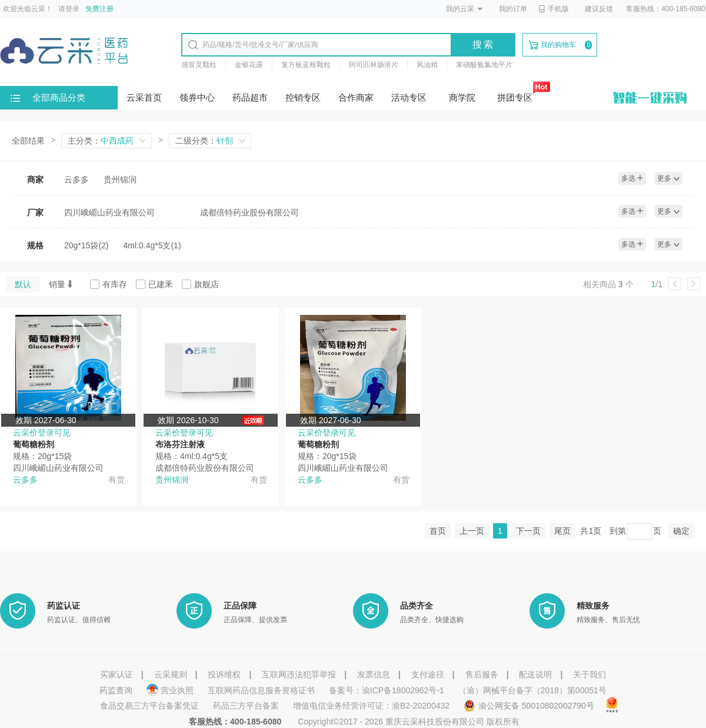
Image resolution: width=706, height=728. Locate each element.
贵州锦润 (120, 179)
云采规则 (171, 674)
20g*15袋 (86, 245)
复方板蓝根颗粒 (306, 65)
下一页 (528, 531)
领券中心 (197, 97)
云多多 (76, 179)
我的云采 (460, 9)
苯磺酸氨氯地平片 (484, 65)
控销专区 (303, 97)
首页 (438, 531)
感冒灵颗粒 (199, 65)
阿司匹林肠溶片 (374, 65)
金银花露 (249, 65)
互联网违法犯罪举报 (299, 674)
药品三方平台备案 (246, 706)
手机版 (554, 9)
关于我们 (590, 674)
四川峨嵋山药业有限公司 (109, 212)
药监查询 (116, 690)
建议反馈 (599, 9)
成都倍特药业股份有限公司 (249, 212)
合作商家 (356, 97)
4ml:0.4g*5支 (152, 245)
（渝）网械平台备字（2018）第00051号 (532, 690)
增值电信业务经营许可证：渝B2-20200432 (371, 706)
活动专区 (409, 97)
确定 (681, 531)
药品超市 (250, 97)
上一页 (472, 531)
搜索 (484, 44)
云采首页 (144, 97)
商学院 (462, 97)
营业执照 (171, 690)
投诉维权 (224, 674)
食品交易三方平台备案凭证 (149, 706)
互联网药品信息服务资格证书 (261, 690)
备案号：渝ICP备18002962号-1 (387, 690)
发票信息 (374, 674)
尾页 (562, 531)
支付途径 (428, 674)
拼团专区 (515, 97)
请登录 (69, 9)
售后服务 (482, 674)
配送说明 (535, 674)
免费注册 (99, 9)
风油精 (427, 65)
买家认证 (116, 674)
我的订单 (513, 9)
